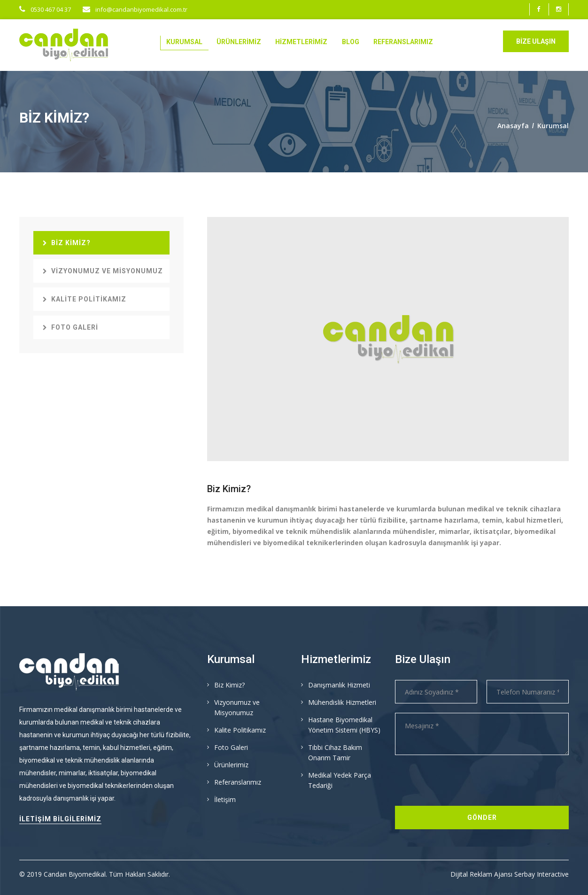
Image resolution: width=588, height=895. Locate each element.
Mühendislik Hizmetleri (342, 702)
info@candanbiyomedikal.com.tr (135, 9)
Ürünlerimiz (239, 42)
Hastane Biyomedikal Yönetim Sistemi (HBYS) (344, 725)
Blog (351, 42)
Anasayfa (513, 126)
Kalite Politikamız (85, 299)
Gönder (482, 818)
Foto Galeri (70, 327)
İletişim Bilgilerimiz (60, 819)
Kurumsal (184, 42)
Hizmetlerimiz (301, 42)
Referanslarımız (403, 42)
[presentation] (466, 783)
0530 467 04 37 (45, 9)
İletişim (225, 799)
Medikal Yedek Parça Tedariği (340, 780)
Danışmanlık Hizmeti (339, 685)
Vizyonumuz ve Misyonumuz (103, 271)
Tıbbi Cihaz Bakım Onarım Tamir (335, 752)
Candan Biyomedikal (75, 874)
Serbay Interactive (542, 874)
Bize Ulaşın (536, 41)
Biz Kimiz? (67, 243)
